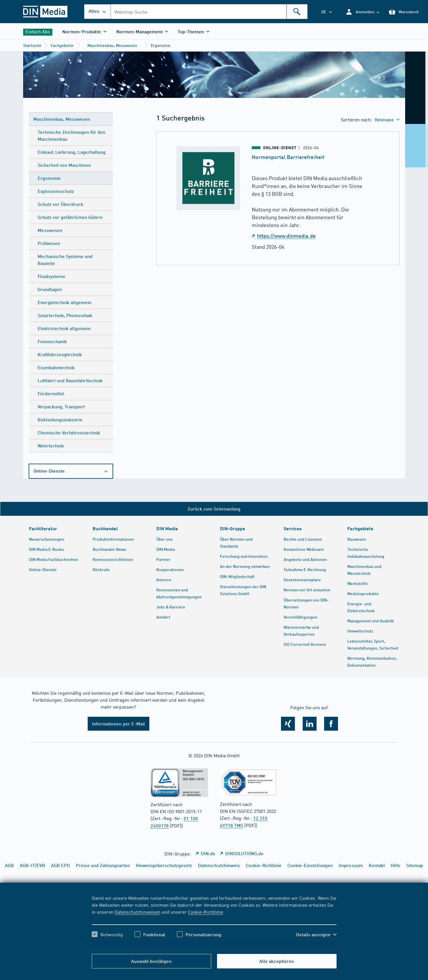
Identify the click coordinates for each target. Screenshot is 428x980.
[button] (362, 12)
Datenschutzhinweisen (137, 912)
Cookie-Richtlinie (205, 912)
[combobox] (209, 12)
